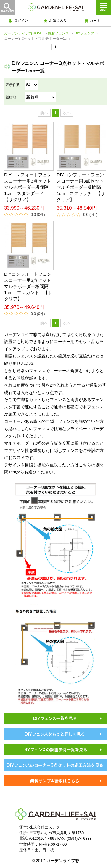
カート (92, 21)
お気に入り (55, 21)
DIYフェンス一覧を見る (55, 718)
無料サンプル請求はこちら (55, 780)
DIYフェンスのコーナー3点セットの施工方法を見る (55, 765)
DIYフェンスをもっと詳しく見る (55, 733)
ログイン (18, 21)
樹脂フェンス (58, 33)
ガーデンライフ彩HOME (24, 33)
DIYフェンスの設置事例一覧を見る (55, 749)
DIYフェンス (85, 33)
